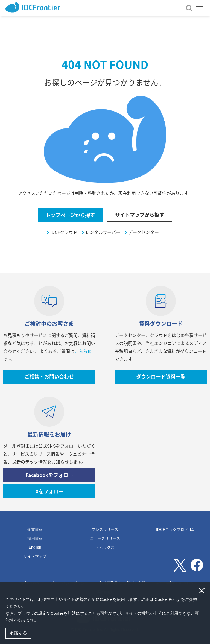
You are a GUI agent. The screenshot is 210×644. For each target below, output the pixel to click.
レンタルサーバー (103, 232)
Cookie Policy (167, 599)
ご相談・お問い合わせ (49, 377)
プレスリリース (105, 529)
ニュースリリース (105, 538)
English (35, 547)
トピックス (105, 547)
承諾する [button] (18, 633)
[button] (40, 621)
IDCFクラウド (64, 232)
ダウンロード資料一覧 (161, 377)
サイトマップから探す (140, 215)
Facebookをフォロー (49, 475)
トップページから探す (70, 215)
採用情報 (35, 538)
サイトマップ (35, 556)
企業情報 (35, 529)
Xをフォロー (49, 491)
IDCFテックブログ (175, 529)
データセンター (144, 232)
